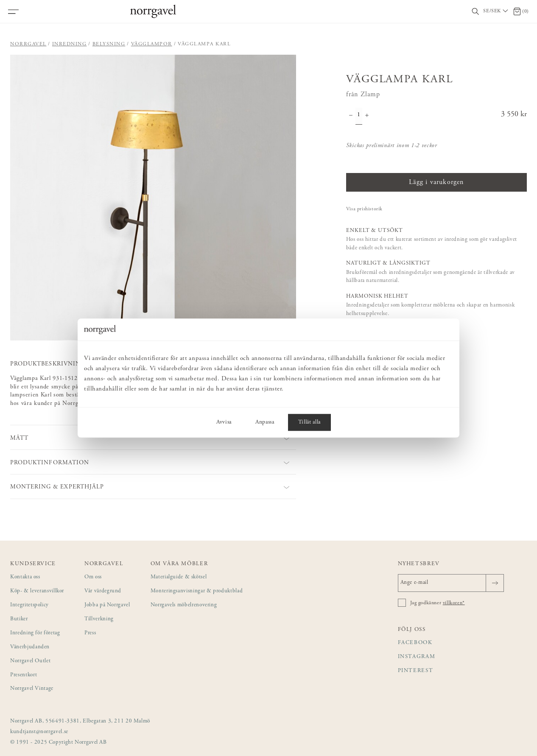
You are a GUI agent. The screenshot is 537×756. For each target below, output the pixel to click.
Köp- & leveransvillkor (37, 591)
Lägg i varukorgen (436, 182)
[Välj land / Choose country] (496, 11)
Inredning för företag (35, 633)
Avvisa (224, 422)
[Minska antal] (351, 116)
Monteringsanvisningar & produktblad (197, 591)
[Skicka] (495, 583)
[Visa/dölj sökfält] (475, 12)
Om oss (93, 577)
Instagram (417, 657)
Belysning (109, 44)
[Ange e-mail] (451, 583)
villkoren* (454, 603)
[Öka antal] (367, 116)
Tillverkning (99, 619)
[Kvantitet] (359, 116)
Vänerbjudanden (30, 647)
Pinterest (416, 671)
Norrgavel (28, 44)
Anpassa (265, 422)
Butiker (19, 619)
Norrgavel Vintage (32, 689)
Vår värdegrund (103, 591)
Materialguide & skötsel (179, 577)
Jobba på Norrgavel (107, 605)
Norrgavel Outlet (30, 661)
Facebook (415, 643)
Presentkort (24, 675)
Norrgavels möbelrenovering (184, 605)
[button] (153, 198)
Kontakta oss (25, 577)
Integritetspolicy (29, 605)
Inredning (70, 44)
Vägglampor (152, 44)
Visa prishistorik (364, 209)
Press (90, 633)
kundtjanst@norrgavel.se (39, 732)
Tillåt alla (309, 422)
